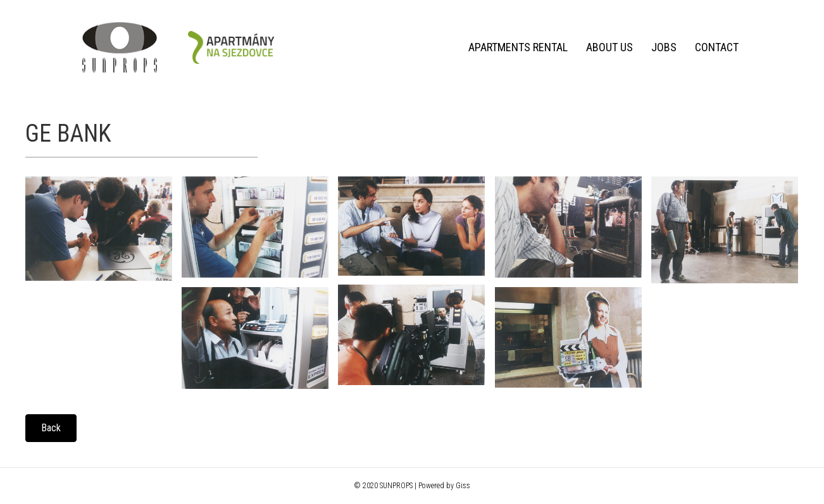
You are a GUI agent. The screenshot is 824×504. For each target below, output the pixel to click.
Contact (717, 47)
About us (609, 47)
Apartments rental (518, 47)
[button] (51, 428)
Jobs (664, 47)
